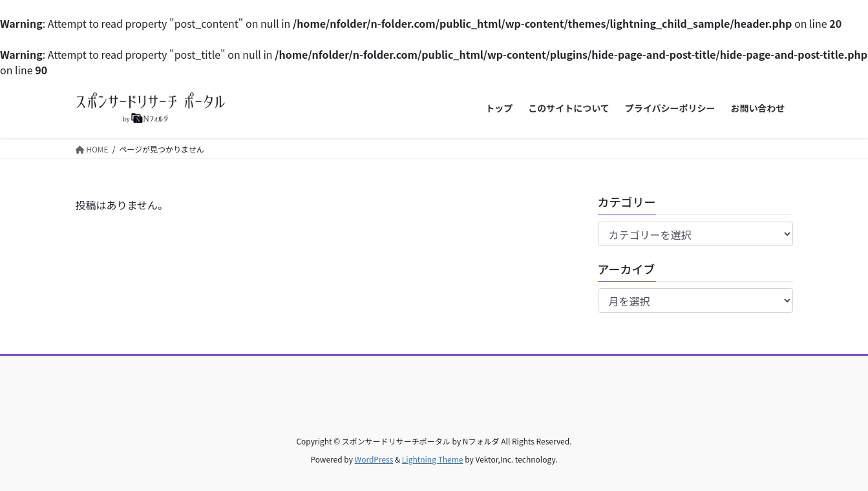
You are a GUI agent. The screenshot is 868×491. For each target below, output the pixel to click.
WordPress (374, 459)
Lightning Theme (433, 459)
